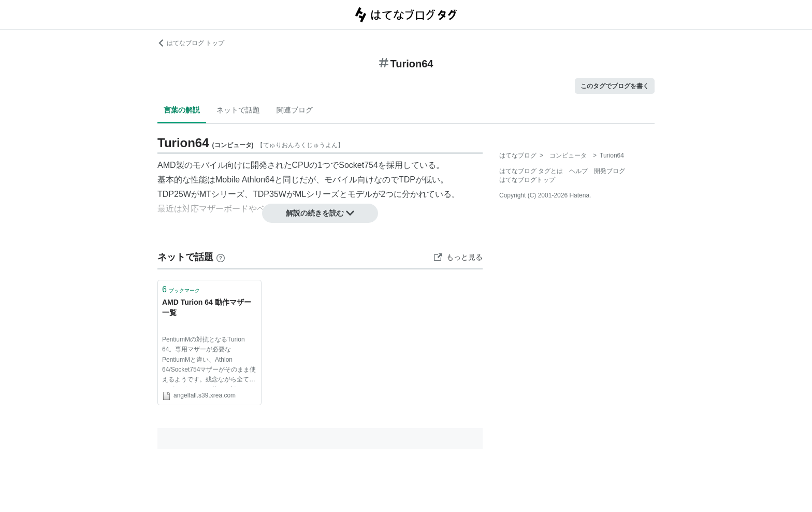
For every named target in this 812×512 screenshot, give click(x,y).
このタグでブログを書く (615, 86)
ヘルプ (578, 171)
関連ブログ (295, 110)
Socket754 (358, 165)
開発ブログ (610, 171)
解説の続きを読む (320, 213)
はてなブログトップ (527, 180)
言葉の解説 (182, 110)
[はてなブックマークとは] (221, 257)
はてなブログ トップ (191, 43)
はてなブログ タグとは (531, 171)
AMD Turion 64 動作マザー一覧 (207, 307)
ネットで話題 (238, 110)
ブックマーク (181, 289)
